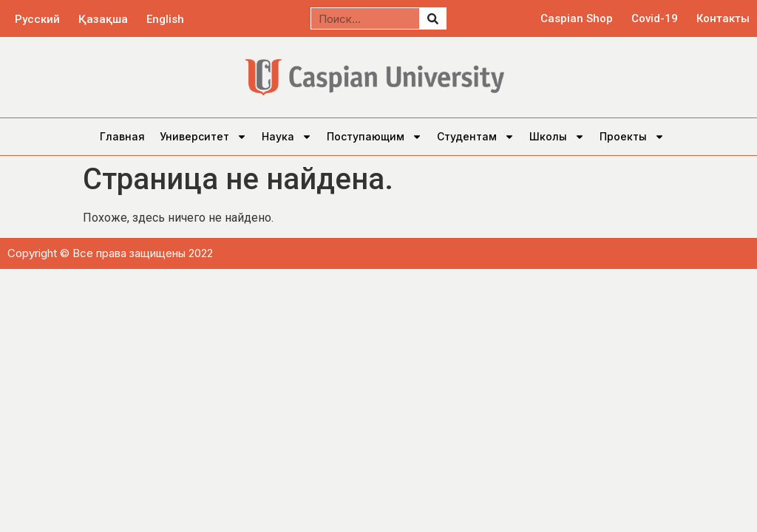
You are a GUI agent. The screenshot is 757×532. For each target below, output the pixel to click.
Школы (557, 137)
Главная (122, 136)
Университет (203, 137)
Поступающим (374, 137)
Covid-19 (655, 18)
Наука (287, 137)
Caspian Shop (577, 18)
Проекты (632, 137)
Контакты (723, 18)
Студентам (476, 137)
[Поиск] (432, 18)
